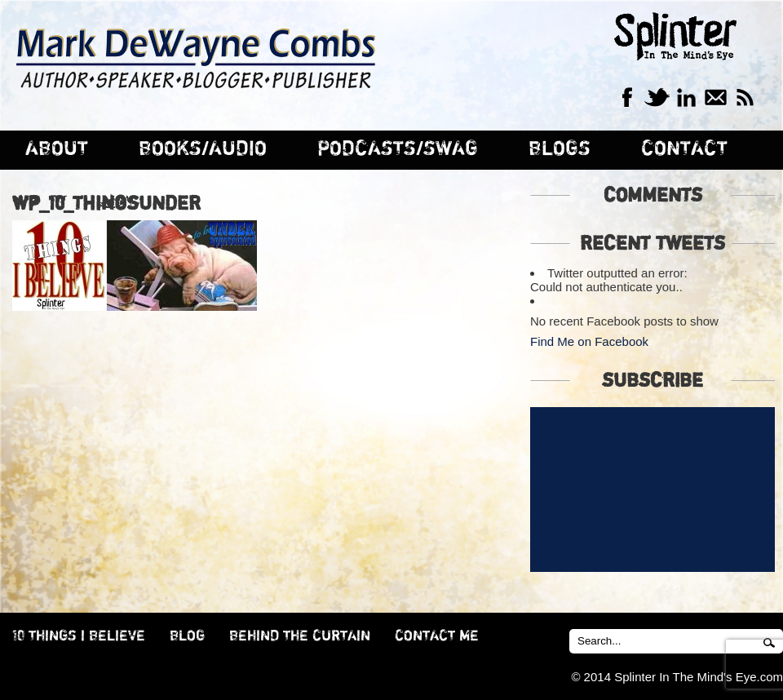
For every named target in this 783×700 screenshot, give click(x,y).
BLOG (187, 636)
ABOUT (57, 149)
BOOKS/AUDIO (203, 149)
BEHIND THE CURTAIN (300, 636)
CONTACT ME (437, 636)
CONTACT (684, 149)
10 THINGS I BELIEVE (79, 636)
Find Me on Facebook (589, 341)
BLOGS (560, 149)
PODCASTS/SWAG (398, 149)
